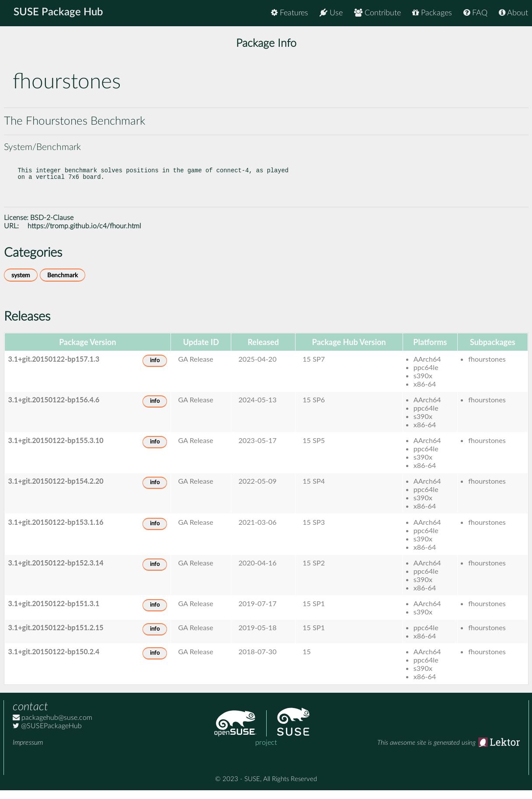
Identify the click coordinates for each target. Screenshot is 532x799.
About (513, 13)
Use (331, 13)
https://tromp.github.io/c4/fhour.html (84, 235)
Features (290, 13)
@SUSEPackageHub (47, 735)
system (21, 284)
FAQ (475, 13)
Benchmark (63, 284)
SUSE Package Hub (59, 13)
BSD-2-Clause (52, 227)
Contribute (377, 13)
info (155, 369)
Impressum (28, 751)
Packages (432, 13)
